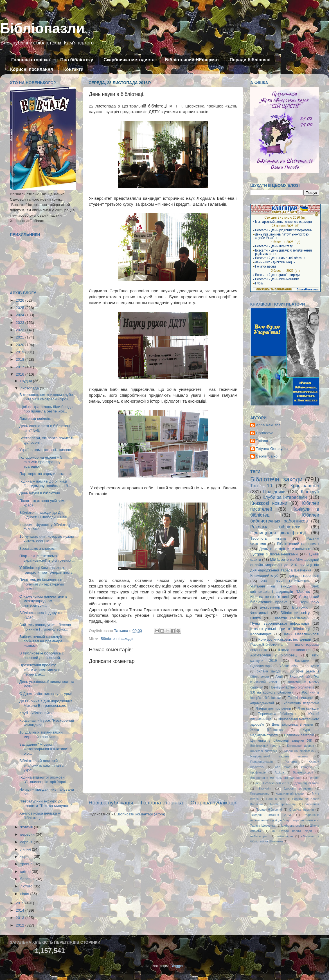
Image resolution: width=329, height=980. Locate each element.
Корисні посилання (31, 69)
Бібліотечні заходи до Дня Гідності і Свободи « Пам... (45, 515)
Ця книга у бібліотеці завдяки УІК (281, 741)
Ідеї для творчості (303, 576)
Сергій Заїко (267, 456)
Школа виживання (294, 650)
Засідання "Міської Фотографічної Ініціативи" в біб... (46, 749)
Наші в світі (275, 799)
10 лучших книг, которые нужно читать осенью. (47, 539)
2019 (21, 352)
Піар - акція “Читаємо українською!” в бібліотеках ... (47, 558)
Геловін (314, 778)
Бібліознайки (288, 666)
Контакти (73, 69)
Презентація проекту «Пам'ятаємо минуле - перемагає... (41, 670)
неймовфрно (259, 836)
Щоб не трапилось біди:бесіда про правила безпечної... (46, 409)
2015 (21, 903)
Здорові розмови (297, 788)
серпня (27, 842)
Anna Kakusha (268, 425)
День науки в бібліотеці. (40, 493)
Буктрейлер (270, 607)
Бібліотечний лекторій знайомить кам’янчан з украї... (42, 765)
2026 (21, 300)
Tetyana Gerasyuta (272, 449)
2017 (21, 367)
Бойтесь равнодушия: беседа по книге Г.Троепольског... (45, 627)
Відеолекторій (261, 666)
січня (25, 894)
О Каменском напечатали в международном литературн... (43, 601)
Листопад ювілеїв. (35, 419)
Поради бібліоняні (250, 60)
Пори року (309, 602)
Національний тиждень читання (279, 756)
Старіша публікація (214, 803)
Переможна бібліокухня (278, 714)
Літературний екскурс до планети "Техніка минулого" (46, 803)
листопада (30, 388)
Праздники (274, 492)
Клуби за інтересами (285, 497)
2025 (21, 308)
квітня (26, 872)
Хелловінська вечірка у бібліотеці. (40, 816)
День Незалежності (301, 634)
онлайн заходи (269, 671)
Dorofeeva (265, 433)
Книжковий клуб (264, 576)
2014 (21, 910)
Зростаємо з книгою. (37, 549)
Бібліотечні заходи (116, 639)
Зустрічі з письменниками (274, 554)
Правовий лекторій (299, 735)
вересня (28, 834)
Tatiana (262, 441)
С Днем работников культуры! (46, 694)
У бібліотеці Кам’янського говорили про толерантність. (47, 570)
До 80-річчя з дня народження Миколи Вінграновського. (46, 703)
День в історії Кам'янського (285, 549)
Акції (279, 677)
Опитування (311, 804)
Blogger (177, 966)
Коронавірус (261, 634)
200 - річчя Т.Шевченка (285, 581)
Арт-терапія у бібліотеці (274, 655)
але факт (283, 767)
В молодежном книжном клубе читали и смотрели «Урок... (46, 397)
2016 (21, 374)
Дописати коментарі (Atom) (141, 814)
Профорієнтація (262, 762)
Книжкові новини (269, 503)
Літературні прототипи (273, 708)
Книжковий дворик (300, 746)
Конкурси (312, 666)
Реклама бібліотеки (275, 527)
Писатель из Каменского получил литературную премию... (42, 584)
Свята (256, 618)
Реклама (291, 762)
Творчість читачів (268, 538)
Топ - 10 (261, 486)
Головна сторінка (31, 60)
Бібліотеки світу (295, 613)
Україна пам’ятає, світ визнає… (47, 450)
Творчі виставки (301, 698)
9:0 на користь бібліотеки (272, 692)
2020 (21, 345)
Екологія (265, 788)
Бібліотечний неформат (298, 544)
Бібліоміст (301, 607)
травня (27, 864)
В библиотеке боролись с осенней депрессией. (42, 655)
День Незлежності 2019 (272, 783)
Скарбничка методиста (129, 60)
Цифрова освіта (293, 826)
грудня (27, 381)
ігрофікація (258, 772)
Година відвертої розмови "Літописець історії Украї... (44, 780)
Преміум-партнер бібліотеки (292, 687)
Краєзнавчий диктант (291, 793)
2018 (21, 359)
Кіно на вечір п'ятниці (270, 597)
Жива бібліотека (267, 730)
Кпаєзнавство (260, 793)
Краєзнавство (305, 486)
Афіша (279, 772)
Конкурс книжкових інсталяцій (285, 639)
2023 (21, 323)
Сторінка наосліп (301, 809)
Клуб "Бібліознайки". (37, 713)
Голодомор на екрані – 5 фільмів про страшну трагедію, (41, 462)
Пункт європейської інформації (280, 623)
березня (28, 879)
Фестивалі (259, 613)
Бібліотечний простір (265, 746)
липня (26, 849)
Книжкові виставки (264, 751)
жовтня (27, 827)
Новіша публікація (111, 803)
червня (27, 857)
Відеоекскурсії (303, 772)
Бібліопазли (42, 28)
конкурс (307, 767)
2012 (21, 925)
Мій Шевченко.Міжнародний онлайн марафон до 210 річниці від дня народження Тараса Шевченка (285, 565)
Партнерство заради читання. (46, 474)
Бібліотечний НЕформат (192, 60)
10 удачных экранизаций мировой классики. (41, 735)
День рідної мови (307, 783)
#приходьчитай (262, 703)
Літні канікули (308, 708)
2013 (21, 918)
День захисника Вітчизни (292, 725)
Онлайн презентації (282, 804)
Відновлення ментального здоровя (276, 778)
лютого (27, 886)
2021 (21, 337)
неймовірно (285, 836)
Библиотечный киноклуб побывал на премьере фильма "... (41, 641)
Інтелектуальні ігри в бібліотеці (280, 629)
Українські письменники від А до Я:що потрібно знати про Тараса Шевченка (285, 820)
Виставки (302, 661)
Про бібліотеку (77, 60)
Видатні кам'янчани (291, 618)
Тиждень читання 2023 (271, 815)
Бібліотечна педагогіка (301, 703)
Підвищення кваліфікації (278, 533)
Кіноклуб (310, 492)
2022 (21, 330)
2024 (21, 315)
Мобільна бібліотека (299, 751)
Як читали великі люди (292, 831)
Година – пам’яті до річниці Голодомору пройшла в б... (45, 484)
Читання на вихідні (271, 586)
